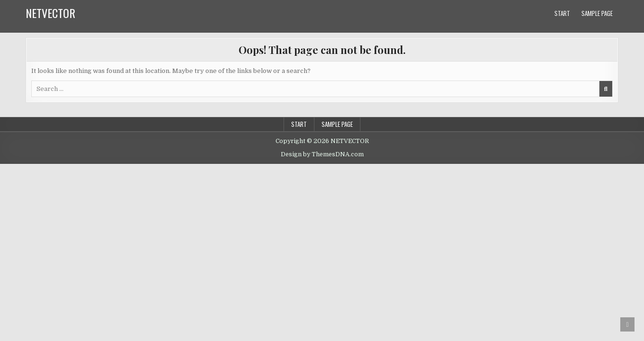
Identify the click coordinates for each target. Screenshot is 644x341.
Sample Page (597, 13)
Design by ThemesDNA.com (322, 154)
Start (562, 13)
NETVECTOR (51, 13)
